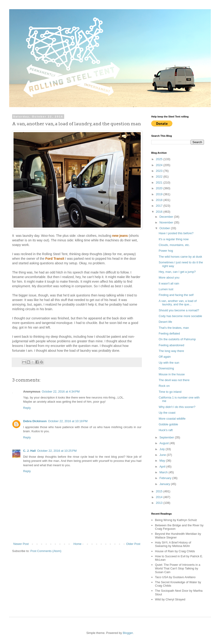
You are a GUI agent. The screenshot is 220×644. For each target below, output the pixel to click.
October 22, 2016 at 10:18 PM (68, 421)
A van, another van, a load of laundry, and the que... (178, 303)
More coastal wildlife (172, 419)
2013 (160, 503)
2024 (160, 165)
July (163, 449)
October (165, 228)
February (166, 478)
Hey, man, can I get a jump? (177, 272)
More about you (169, 277)
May (163, 461)
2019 (160, 194)
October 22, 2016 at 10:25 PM (57, 451)
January (165, 484)
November (167, 222)
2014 (160, 497)
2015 (160, 491)
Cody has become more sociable (180, 316)
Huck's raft (166, 430)
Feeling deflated (169, 333)
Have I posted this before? (176, 233)
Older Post (133, 544)
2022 (160, 177)
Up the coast (167, 413)
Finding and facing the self (176, 295)
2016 (160, 212)
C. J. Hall (29, 451)
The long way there (171, 351)
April (163, 467)
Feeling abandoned (171, 345)
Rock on (164, 386)
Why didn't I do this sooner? (177, 407)
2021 (160, 183)
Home (78, 544)
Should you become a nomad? (179, 310)
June (163, 455)
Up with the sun (169, 363)
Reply (27, 408)
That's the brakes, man (174, 328)
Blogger (128, 633)
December (167, 217)
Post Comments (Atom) (46, 551)
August (165, 443)
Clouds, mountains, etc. (174, 245)
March (164, 472)
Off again (165, 357)
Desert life (165, 322)
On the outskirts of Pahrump (177, 339)
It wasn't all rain (169, 283)
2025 (160, 159)
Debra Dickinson (35, 421)
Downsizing (166, 368)
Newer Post (21, 544)
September (167, 437)
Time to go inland (170, 392)
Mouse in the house (172, 374)
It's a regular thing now (173, 239)
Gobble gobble (168, 424)
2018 (160, 200)
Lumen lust (166, 289)
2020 (160, 188)
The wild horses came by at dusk (180, 257)
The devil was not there (174, 380)
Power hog (166, 251)
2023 (160, 171)
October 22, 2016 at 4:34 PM (61, 392)
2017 (160, 206)
